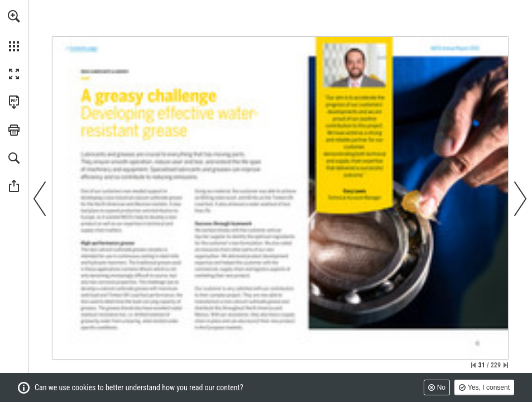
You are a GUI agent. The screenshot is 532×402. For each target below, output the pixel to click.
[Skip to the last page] (506, 365)
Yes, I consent (489, 387)
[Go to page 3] (82, 49)
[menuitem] (14, 31)
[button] (14, 16)
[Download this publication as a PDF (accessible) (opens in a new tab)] (14, 102)
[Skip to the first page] (473, 365)
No (441, 387)
